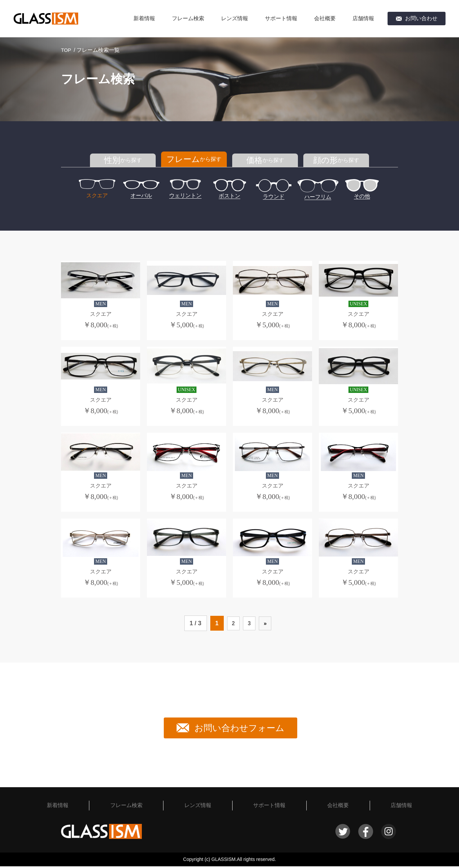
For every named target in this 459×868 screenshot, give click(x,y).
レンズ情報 (235, 18)
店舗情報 (363, 18)
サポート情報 (281, 18)
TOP (67, 50)
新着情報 (144, 18)
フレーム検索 (188, 18)
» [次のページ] (267, 625)
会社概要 (325, 18)
